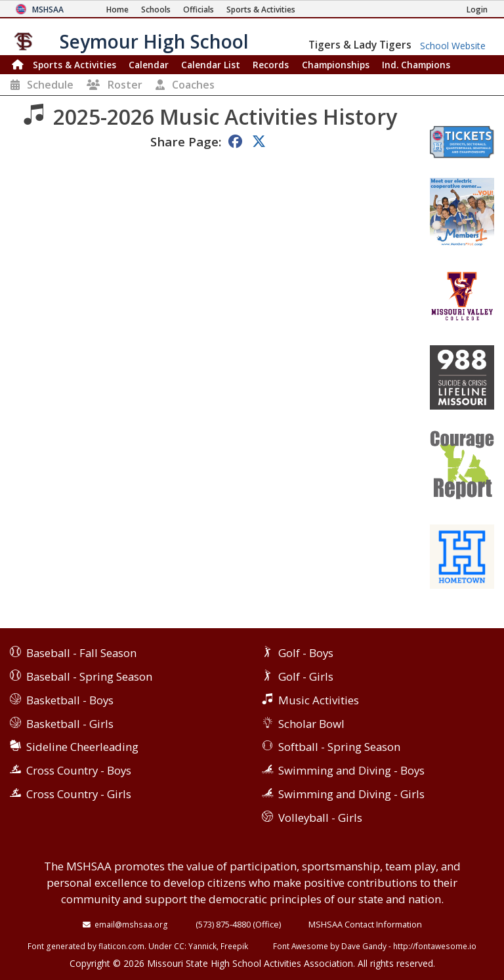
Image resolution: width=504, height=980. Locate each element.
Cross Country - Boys (79, 770)
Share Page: (186, 141)
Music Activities (319, 700)
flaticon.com (121, 946)
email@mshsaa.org (131, 924)
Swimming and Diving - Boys (351, 770)
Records (271, 65)
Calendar (149, 65)
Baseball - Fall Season (81, 653)
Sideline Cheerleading (82, 747)
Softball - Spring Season (339, 747)
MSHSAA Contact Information (365, 924)
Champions (416, 65)
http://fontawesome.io (435, 946)
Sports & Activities (74, 65)
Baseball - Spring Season (89, 676)
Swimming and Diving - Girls (351, 794)
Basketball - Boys (70, 700)
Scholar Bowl (311, 724)
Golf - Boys (306, 653)
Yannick (202, 946)
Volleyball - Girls (320, 818)
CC (179, 946)
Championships (336, 65)
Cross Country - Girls (79, 794)
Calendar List (211, 65)
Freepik (234, 946)
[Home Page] (117, 10)
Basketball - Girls (70, 724)
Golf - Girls (306, 676)
